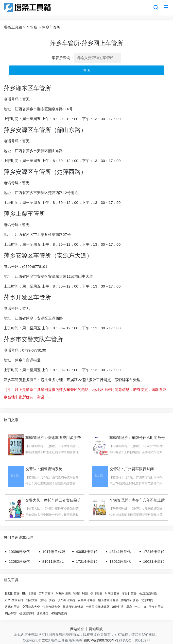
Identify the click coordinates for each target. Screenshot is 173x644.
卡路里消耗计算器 (98, 607)
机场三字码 (27, 613)
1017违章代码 (54, 552)
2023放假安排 (14, 600)
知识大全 (32, 600)
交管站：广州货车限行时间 (132, 469)
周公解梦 (11, 613)
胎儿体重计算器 (108, 600)
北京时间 (147, 600)
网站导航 (96, 629)
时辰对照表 (63, 594)
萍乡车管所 (51, 27)
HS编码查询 (59, 613)
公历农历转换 (148, 594)
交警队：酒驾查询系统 (44, 469)
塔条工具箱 (13, 27)
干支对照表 (156, 607)
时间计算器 (112, 594)
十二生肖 (140, 607)
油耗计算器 (48, 600)
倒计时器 (96, 594)
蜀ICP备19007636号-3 (101, 640)
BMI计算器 (29, 594)
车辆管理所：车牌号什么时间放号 (137, 438)
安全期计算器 (86, 600)
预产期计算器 (66, 600)
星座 (129, 607)
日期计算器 (12, 594)
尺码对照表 (12, 607)
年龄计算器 (129, 594)
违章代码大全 (51, 607)
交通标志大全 (31, 607)
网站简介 (77, 629)
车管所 (32, 27)
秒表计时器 (81, 594)
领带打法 (118, 607)
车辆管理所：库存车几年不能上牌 (137, 500)
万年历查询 (46, 594)
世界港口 (42, 613)
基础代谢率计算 (73, 607)
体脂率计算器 (130, 600)
